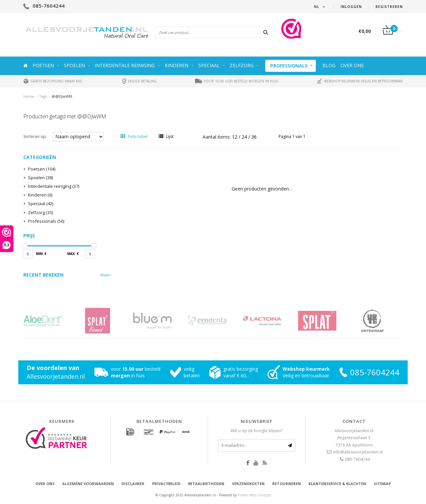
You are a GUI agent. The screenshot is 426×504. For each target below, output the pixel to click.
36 (254, 137)
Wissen (106, 275)
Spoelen (74, 65)
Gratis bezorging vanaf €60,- (54, 81)
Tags (43, 96)
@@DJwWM (62, 96)
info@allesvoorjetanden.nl (358, 452)
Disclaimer (133, 484)
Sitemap (382, 484)
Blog (329, 65)
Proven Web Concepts (254, 495)
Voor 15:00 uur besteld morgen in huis (237, 81)
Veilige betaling (140, 81)
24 (245, 137)
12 (235, 137)
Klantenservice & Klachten (337, 484)
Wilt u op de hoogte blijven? (256, 431)
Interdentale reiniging (125, 65)
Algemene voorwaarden (88, 484)
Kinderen (177, 65)
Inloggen (351, 7)
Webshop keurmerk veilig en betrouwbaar (360, 81)
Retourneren (287, 484)
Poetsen (43, 65)
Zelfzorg (242, 65)
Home (29, 96)
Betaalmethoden (206, 484)
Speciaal (209, 65)
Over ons (352, 65)
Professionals (289, 66)
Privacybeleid (166, 484)
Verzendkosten (248, 484)
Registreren (389, 7)
